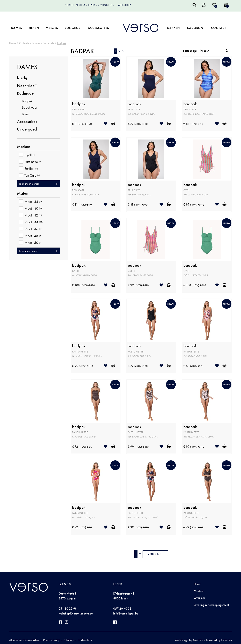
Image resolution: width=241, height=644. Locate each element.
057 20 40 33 (122, 609)
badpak (79, 104)
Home (13, 43)
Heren (34, 28)
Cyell (27, 155)
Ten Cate (29, 176)
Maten (23, 193)
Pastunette (30, 162)
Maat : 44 (31, 222)
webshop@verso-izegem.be (76, 613)
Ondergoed (27, 129)
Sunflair (28, 169)
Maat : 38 (31, 202)
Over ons (199, 598)
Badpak (62, 43)
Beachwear (30, 107)
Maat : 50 (30, 243)
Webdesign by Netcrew (189, 640)
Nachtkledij (27, 85)
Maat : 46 (31, 229)
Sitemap (69, 640)
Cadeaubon (85, 640)
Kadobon (195, 28)
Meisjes (52, 28)
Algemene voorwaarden (24, 640)
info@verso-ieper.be (126, 613)
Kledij (22, 78)
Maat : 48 (30, 236)
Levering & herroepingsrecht (211, 605)
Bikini (26, 114)
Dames (17, 28)
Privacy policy (51, 640)
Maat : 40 (31, 209)
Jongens (73, 28)
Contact (219, 28)
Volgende (155, 554)
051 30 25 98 (68, 609)
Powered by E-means (219, 640)
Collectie (24, 43)
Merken (173, 28)
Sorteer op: (190, 51)
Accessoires (98, 28)
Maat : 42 (31, 216)
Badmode (48, 43)
